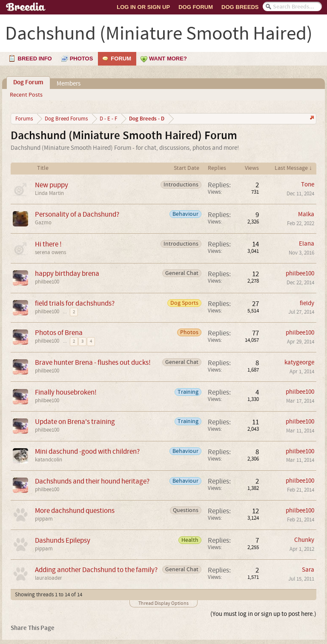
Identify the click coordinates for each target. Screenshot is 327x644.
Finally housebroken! (66, 392)
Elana (307, 244)
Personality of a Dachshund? (77, 214)
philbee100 (47, 282)
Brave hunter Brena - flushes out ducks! (93, 362)
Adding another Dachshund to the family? (96, 570)
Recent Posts (26, 95)
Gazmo (43, 223)
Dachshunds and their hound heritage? (92, 481)
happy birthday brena (67, 273)
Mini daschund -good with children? (87, 451)
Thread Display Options (163, 603)
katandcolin (49, 460)
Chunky (304, 540)
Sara (308, 570)
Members (69, 84)
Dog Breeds (240, 7)
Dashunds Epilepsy (63, 540)
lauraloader (49, 578)
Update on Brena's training (75, 422)
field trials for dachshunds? (75, 303)
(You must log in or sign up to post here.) (263, 614)
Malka (306, 214)
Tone (308, 185)
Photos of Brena (59, 333)
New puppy (52, 185)
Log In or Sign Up (143, 7)
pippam (44, 519)
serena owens (50, 252)
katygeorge (299, 362)
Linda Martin (49, 193)
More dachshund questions (75, 511)
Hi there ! (48, 244)
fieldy (307, 303)
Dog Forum (196, 7)
